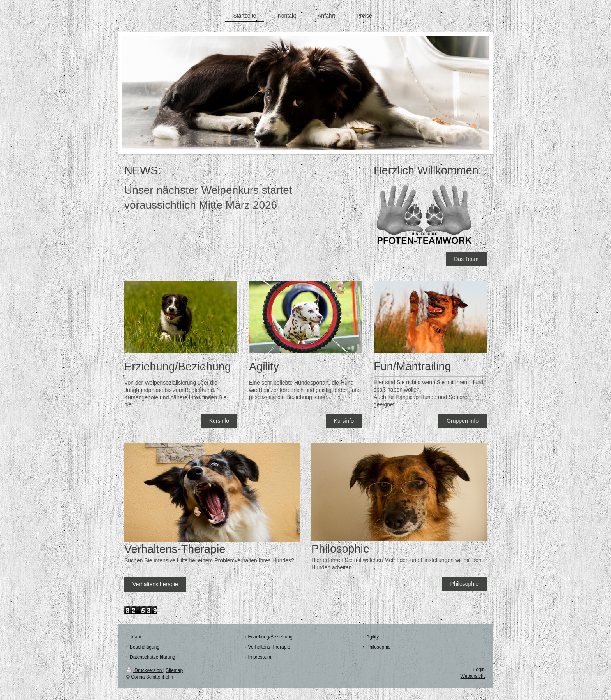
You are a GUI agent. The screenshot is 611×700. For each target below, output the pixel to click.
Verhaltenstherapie (155, 584)
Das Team (466, 259)
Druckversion (145, 670)
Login (479, 670)
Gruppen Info (463, 421)
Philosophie (464, 584)
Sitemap (174, 670)
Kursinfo (219, 421)
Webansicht (473, 676)
